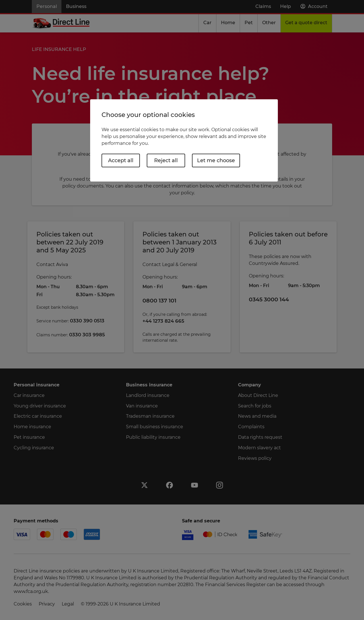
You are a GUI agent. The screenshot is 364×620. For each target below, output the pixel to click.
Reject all (166, 160)
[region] (184, 140)
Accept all (121, 160)
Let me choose (216, 160)
